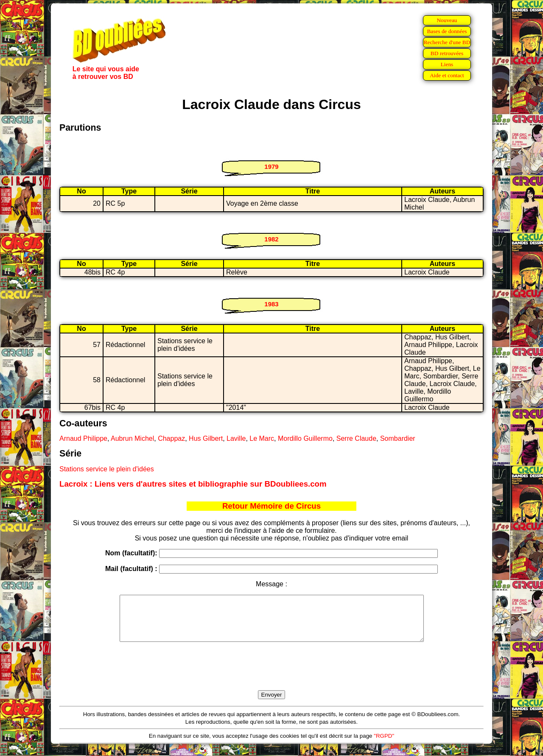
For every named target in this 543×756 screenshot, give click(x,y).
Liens (447, 64)
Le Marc (262, 438)
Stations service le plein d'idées (107, 469)
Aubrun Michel (132, 438)
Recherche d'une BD (447, 42)
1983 (271, 304)
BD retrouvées (447, 53)
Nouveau (447, 20)
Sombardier (398, 438)
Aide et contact (447, 75)
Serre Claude (356, 438)
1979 (271, 167)
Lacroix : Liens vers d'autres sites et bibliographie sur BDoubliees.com (193, 484)
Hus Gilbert (206, 438)
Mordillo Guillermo (305, 438)
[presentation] (271, 676)
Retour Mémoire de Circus (271, 506)
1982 (271, 239)
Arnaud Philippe (83, 438)
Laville (236, 438)
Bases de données (447, 31)
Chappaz (171, 438)
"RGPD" (384, 745)
